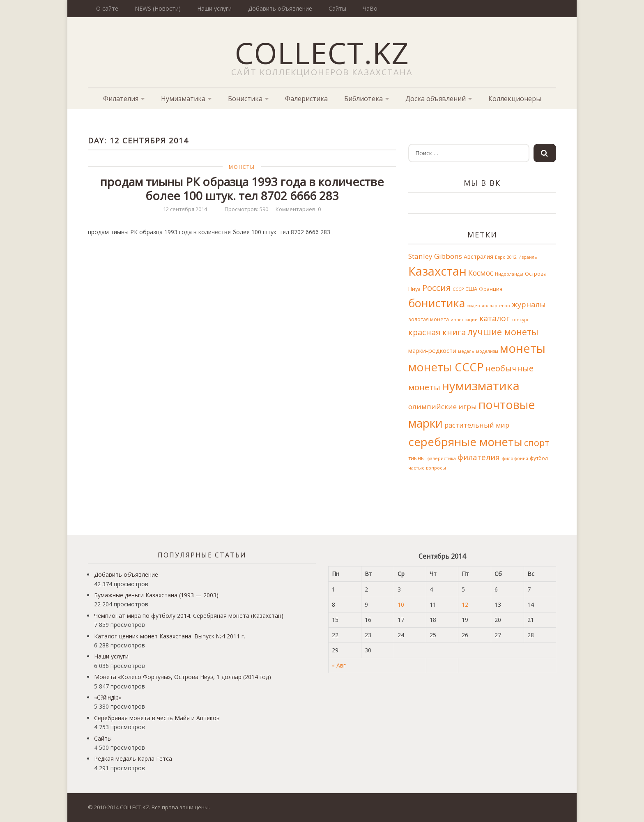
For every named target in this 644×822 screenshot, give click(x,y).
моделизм (487, 351)
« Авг (339, 665)
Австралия (478, 257)
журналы (529, 304)
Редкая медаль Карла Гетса (133, 759)
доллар (490, 306)
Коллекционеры (515, 99)
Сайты (337, 8)
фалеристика (441, 458)
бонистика (437, 303)
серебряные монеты (465, 442)
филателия (479, 457)
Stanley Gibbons (435, 256)
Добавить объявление (280, 8)
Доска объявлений (436, 99)
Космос (481, 273)
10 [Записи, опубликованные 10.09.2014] (401, 604)
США (471, 289)
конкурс (520, 320)
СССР (458, 289)
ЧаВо (370, 8)
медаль (466, 351)
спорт (537, 443)
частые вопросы (427, 468)
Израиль (528, 257)
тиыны (416, 458)
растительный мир (477, 425)
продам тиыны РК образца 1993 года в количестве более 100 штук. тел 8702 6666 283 (242, 189)
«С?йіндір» (108, 697)
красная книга (437, 332)
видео (473, 306)
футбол (539, 458)
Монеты (242, 167)
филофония (515, 458)
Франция (491, 289)
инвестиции (464, 320)
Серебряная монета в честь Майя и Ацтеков (157, 718)
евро (505, 306)
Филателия (121, 99)
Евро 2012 (506, 257)
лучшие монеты (503, 332)
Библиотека (363, 99)
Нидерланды (509, 274)
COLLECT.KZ (322, 53)
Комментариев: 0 (298, 209)
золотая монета (429, 319)
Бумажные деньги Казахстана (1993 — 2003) (156, 595)
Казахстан (437, 271)
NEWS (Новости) (158, 8)
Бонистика (245, 99)
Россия (437, 288)
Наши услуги (214, 8)
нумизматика (481, 386)
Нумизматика (183, 99)
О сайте (107, 8)
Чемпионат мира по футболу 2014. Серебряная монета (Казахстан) (189, 616)
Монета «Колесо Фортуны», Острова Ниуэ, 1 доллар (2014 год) (183, 677)
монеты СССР (446, 367)
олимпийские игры (443, 406)
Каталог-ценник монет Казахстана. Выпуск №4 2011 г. (170, 636)
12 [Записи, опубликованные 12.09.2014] (465, 604)
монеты (523, 348)
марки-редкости (432, 350)
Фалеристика (306, 99)
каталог (494, 318)
